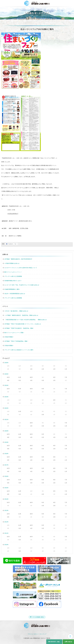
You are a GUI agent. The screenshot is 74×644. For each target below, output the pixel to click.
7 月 (66, 377)
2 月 (54, 369)
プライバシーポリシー (33, 634)
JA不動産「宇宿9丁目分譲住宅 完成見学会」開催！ (19, 328)
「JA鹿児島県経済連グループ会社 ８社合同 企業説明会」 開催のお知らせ (26, 320)
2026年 (6, 363)
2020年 (6, 431)
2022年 (6, 408)
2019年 (6, 442)
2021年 (6, 420)
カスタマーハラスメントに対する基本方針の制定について (21, 268)
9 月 (43, 389)
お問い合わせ (68, 642)
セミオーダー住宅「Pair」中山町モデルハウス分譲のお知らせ (22, 285)
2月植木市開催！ (9, 346)
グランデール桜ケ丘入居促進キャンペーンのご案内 (19, 350)
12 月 (8, 377)
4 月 (31, 369)
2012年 (6, 522)
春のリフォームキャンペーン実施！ (14, 333)
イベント (5, 306)
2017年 (6, 465)
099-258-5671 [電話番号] (54, 642)
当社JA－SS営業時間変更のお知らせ (15, 294)
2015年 (6, 488)
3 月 (43, 369)
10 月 (31, 377)
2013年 (6, 510)
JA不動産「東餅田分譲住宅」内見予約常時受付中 (18, 259)
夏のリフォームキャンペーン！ (13, 272)
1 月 (66, 369)
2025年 (6, 374)
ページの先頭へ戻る (38, 617)
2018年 (6, 454)
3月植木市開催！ (9, 337)
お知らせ (5, 254)
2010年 (6, 545)
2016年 (6, 476)
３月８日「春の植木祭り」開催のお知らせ (16, 311)
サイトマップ (43, 634)
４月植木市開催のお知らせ (12, 263)
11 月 (20, 377)
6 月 (8, 380)
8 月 (54, 377)
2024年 (6, 385)
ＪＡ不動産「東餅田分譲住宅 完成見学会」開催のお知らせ (21, 315)
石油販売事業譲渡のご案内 (12, 289)
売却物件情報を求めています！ (13, 281)
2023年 (6, 397)
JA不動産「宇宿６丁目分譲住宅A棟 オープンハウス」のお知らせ (23, 324)
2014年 (6, 499)
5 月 (20, 380)
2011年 (6, 533)
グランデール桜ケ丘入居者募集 (13, 276)
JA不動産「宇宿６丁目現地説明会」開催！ (16, 341)
